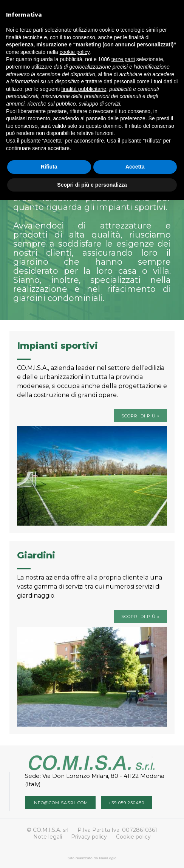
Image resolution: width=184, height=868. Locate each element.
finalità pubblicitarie (84, 89)
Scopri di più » (140, 416)
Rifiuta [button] (49, 167)
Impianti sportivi (57, 346)
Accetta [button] (135, 167)
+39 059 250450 (126, 803)
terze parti (123, 59)
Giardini (36, 555)
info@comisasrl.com (60, 803)
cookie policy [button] (75, 52)
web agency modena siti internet (92, 858)
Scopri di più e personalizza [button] (92, 185)
